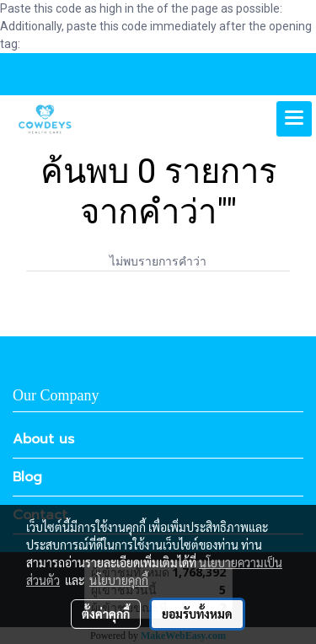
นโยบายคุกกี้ (119, 580)
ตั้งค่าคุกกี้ (106, 614)
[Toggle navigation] (294, 119)
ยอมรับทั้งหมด (197, 614)
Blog (27, 477)
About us (43, 439)
